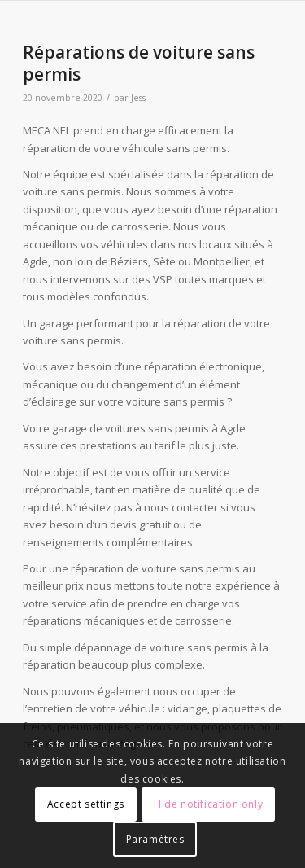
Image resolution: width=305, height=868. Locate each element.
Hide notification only (208, 804)
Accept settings (86, 804)
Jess (138, 98)
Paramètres (155, 839)
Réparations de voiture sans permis (139, 63)
